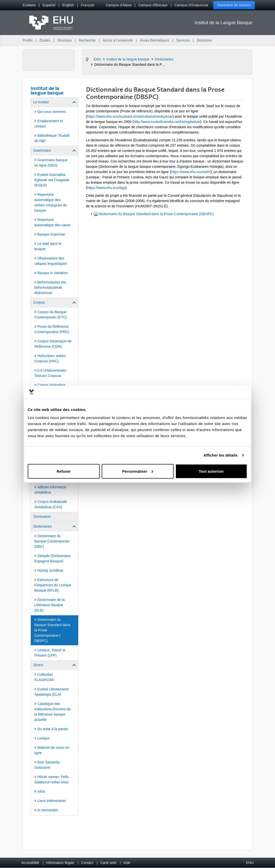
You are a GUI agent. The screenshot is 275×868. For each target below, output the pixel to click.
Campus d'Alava (119, 5)
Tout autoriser (211, 471)
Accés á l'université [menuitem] (118, 40)
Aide (127, 863)
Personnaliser (138, 471)
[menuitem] (29, 5)
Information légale (60, 863)
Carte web (108, 863)
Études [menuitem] (45, 40)
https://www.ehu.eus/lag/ (106, 188)
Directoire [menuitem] (204, 40)
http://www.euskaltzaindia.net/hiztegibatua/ (167, 122)
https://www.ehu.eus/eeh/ (190, 172)
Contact (87, 863)
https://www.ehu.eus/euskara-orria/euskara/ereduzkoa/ (130, 116)
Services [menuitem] (183, 40)
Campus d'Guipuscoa (191, 5)
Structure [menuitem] (65, 40)
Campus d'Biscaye (153, 5)
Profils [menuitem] (28, 40)
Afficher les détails (220, 455)
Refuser (64, 471)
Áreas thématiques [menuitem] (155, 40)
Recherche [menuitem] (87, 40)
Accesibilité (30, 863)
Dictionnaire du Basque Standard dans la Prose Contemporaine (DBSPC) (156, 214)
